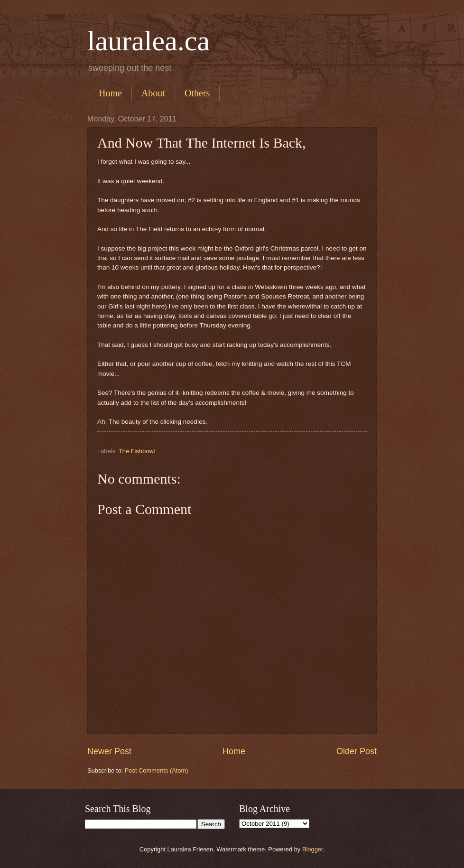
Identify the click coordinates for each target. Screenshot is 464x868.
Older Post (357, 751)
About (153, 93)
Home (110, 93)
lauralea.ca (148, 41)
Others (197, 93)
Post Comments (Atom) (157, 770)
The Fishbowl (137, 451)
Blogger (313, 849)
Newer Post (109, 751)
